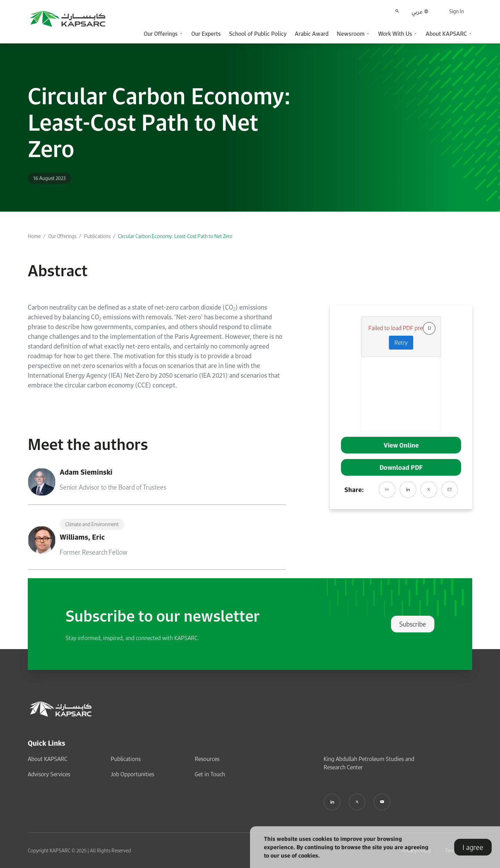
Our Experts (206, 34)
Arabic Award (312, 34)
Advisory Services (49, 774)
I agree (473, 847)
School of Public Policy (258, 34)
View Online (401, 445)
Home (34, 236)
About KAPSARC (48, 759)
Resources (207, 759)
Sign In (457, 11)
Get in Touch (210, 774)
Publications (97, 236)
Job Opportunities (132, 774)
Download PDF (401, 467)
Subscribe (413, 624)
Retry (401, 343)
